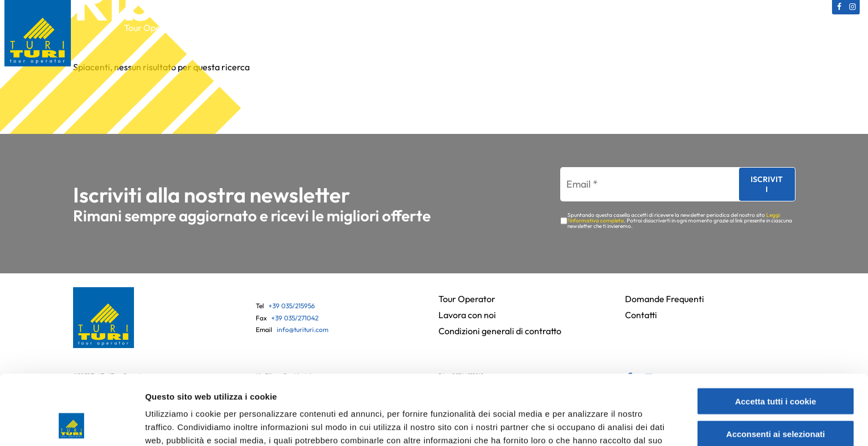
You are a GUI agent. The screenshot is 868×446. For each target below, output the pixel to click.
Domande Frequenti (665, 299)
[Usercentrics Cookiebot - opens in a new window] (72, 424)
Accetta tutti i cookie (776, 336)
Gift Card (431, 28)
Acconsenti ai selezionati (776, 368)
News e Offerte (632, 28)
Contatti (695, 28)
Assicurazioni (491, 28)
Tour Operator (153, 28)
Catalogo (216, 28)
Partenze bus (559, 28)
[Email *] (644, 185)
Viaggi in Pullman (362, 28)
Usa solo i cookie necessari (776, 400)
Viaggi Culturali (281, 28)
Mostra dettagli (588, 424)
